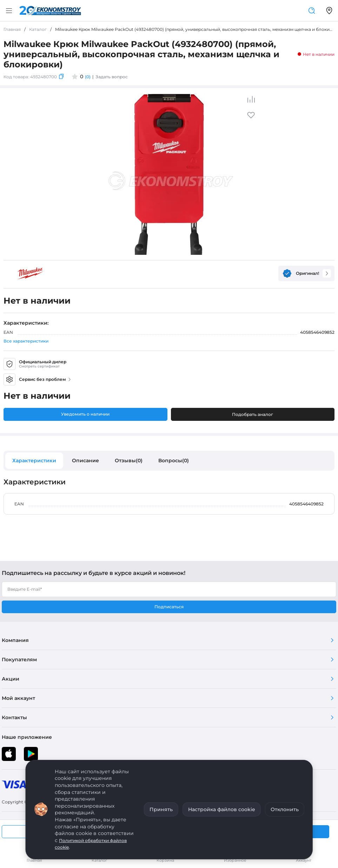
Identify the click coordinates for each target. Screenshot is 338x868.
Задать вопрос (112, 77)
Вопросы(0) (174, 460)
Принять (161, 809)
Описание (85, 460)
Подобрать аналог (253, 414)
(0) (88, 77)
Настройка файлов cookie (222, 809)
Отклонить (285, 809)
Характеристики (34, 460)
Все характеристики (26, 341)
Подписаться (169, 607)
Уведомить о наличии (85, 414)
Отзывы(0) (129, 460)
